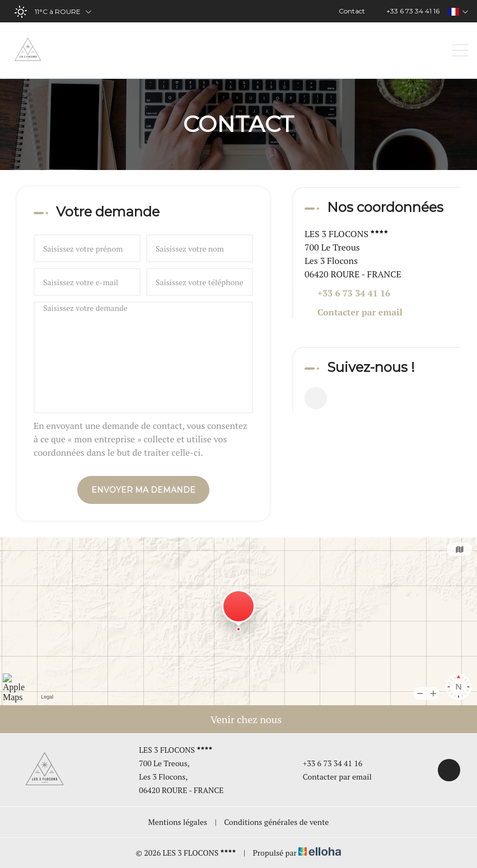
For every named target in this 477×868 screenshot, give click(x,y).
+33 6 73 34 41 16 (326, 763)
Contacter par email (360, 312)
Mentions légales (178, 822)
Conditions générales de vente (276, 822)
